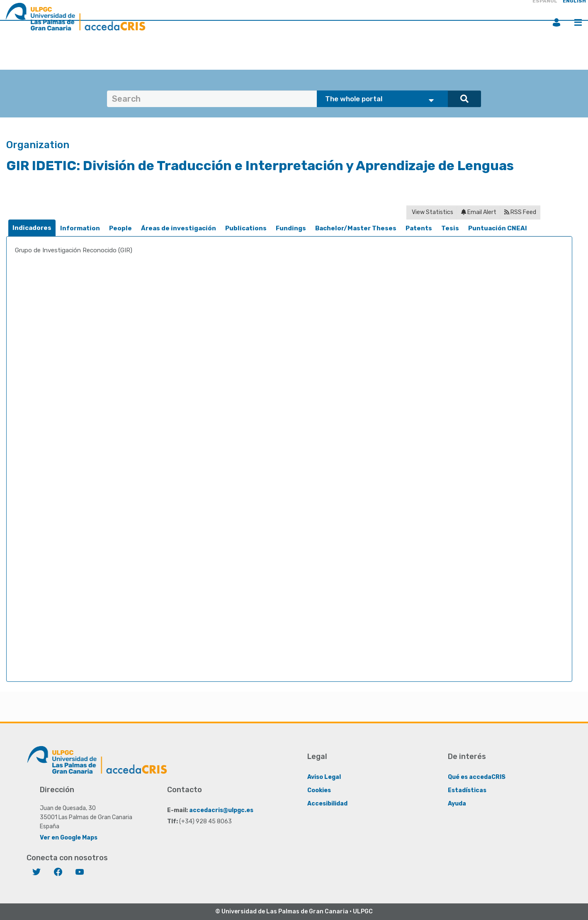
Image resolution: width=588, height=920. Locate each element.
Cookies (319, 790)
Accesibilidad (327, 804)
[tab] (32, 228)
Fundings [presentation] (291, 228)
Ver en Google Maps (69, 838)
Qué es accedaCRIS (477, 777)
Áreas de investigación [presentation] (179, 228)
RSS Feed (520, 212)
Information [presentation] (80, 228)
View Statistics (432, 212)
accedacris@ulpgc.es (221, 810)
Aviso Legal (324, 777)
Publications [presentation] (246, 228)
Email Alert (479, 212)
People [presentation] (120, 228)
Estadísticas (467, 790)
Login (556, 22)
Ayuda (457, 804)
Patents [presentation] (419, 228)
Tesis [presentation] (450, 228)
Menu (578, 22)
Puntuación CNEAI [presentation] (498, 228)
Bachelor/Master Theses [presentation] (356, 228)
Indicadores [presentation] (32, 228)
